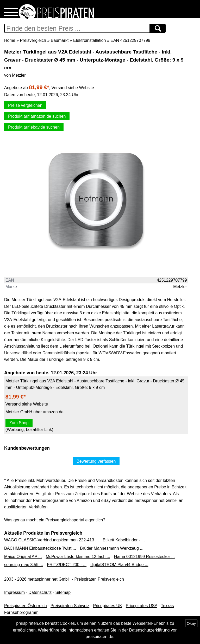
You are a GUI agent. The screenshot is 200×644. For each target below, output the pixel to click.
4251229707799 (172, 280)
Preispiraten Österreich (26, 606)
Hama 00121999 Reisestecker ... (144, 557)
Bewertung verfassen (96, 461)
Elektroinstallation (89, 40)
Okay (191, 623)
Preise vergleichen (25, 105)
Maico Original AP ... (23, 557)
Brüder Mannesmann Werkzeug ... (112, 548)
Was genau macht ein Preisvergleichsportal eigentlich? (55, 520)
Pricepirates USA (142, 606)
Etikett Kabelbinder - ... (124, 540)
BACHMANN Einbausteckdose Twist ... (40, 548)
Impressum (14, 592)
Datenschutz (40, 592)
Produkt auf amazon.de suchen (37, 116)
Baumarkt (60, 40)
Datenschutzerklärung (149, 630)
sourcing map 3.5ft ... (24, 565)
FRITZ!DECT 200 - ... (67, 565)
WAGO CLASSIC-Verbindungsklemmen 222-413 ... (51, 540)
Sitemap (63, 592)
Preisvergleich (33, 40)
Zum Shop (19, 423)
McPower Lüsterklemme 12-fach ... (78, 557)
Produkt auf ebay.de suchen (34, 127)
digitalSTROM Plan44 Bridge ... (119, 565)
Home (10, 40)
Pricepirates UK (107, 606)
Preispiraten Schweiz (70, 606)
